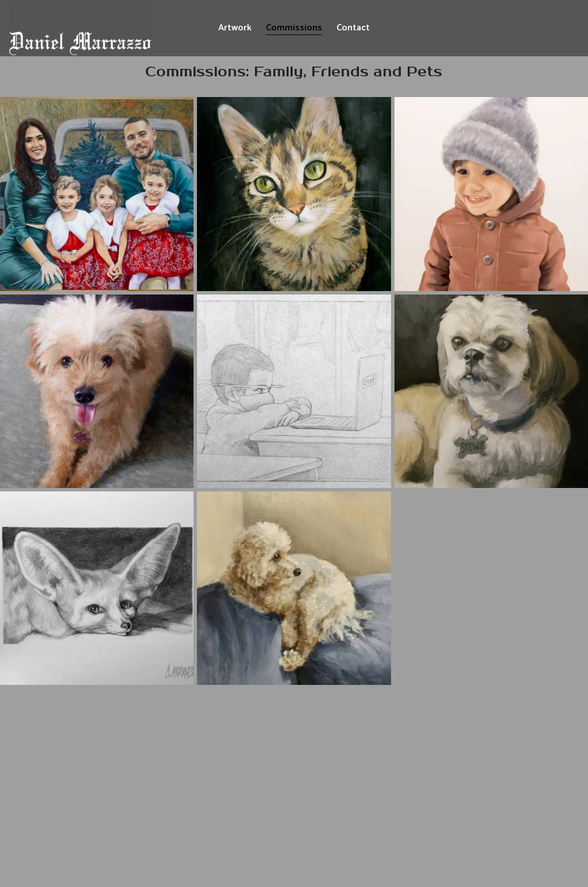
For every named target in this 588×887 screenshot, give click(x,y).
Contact (353, 28)
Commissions (294, 28)
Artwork (235, 28)
